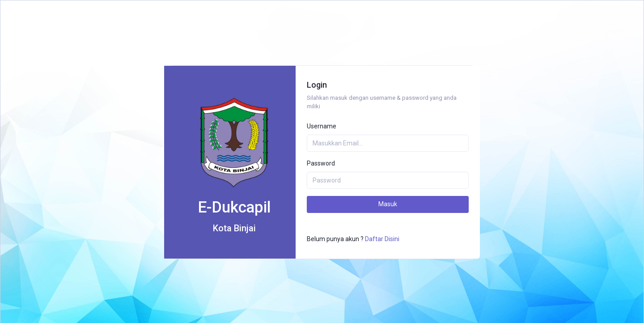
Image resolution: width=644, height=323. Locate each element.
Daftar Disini (382, 239)
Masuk (388, 204)
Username (322, 126)
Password (321, 163)
